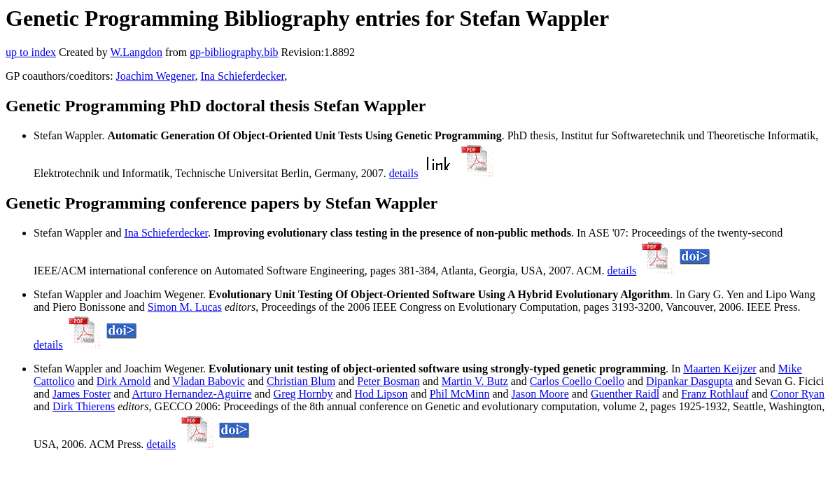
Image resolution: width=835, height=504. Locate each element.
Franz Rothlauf (715, 394)
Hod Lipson (381, 394)
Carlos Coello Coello (577, 381)
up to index (31, 52)
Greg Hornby (303, 394)
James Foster (82, 394)
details (404, 173)
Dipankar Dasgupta (689, 381)
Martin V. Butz (475, 381)
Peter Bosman (388, 381)
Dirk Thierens (84, 406)
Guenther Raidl (625, 394)
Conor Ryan (798, 394)
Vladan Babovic (209, 381)
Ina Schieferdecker (242, 76)
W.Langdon (136, 52)
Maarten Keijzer (720, 369)
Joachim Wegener (156, 76)
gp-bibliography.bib (234, 52)
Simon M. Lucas (185, 307)
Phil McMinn (460, 394)
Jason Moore (540, 394)
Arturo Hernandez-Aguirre (191, 394)
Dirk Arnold (124, 381)
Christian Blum (301, 381)
